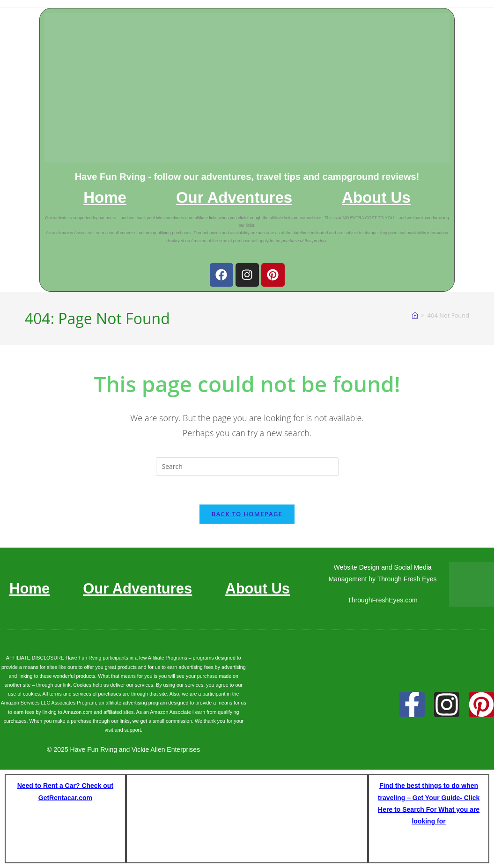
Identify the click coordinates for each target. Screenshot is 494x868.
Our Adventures (234, 198)
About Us (376, 198)
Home (105, 198)
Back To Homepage (247, 514)
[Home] (415, 315)
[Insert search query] (247, 467)
